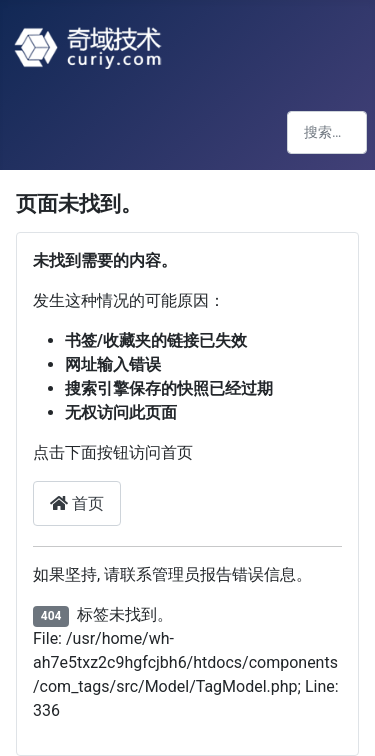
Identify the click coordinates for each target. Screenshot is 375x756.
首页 (77, 503)
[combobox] (327, 132)
